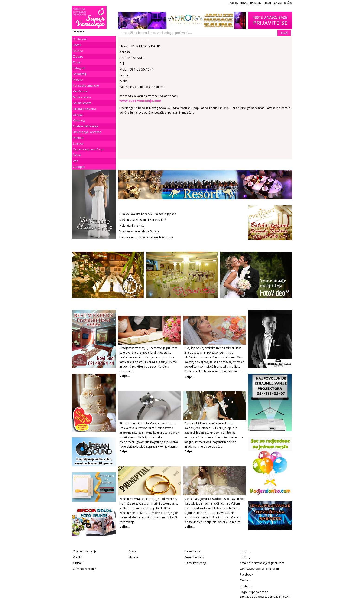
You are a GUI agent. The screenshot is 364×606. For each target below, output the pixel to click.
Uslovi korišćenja (195, 563)
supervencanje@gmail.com (266, 563)
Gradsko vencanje (85, 551)
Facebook (247, 575)
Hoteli (77, 45)
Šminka (78, 143)
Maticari (134, 557)
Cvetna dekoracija (86, 126)
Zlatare (78, 56)
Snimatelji (80, 74)
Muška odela (82, 97)
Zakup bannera (194, 557)
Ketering (79, 120)
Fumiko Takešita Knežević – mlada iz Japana (148, 214)
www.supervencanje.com (263, 569)
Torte (77, 62)
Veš (75, 161)
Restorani (80, 39)
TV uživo (288, 3)
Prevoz (78, 80)
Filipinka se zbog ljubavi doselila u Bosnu (146, 237)
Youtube (246, 586)
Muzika (78, 51)
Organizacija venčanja (89, 149)
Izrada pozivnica (84, 109)
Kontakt (278, 3)
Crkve (132, 551)
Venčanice (80, 91)
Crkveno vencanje (84, 569)
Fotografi (79, 68)
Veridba (78, 557)
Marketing (256, 3)
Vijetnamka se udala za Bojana (139, 231)
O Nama (244, 3)
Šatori (77, 155)
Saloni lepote (82, 103)
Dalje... (190, 377)
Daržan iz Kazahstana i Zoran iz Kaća (143, 220)
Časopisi (79, 167)
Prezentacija (192, 551)
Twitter (245, 580)
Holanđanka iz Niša (132, 226)
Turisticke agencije (86, 85)
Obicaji (78, 563)
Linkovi (267, 3)
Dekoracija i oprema (87, 132)
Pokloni (78, 138)
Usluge (78, 114)
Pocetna (234, 3)
